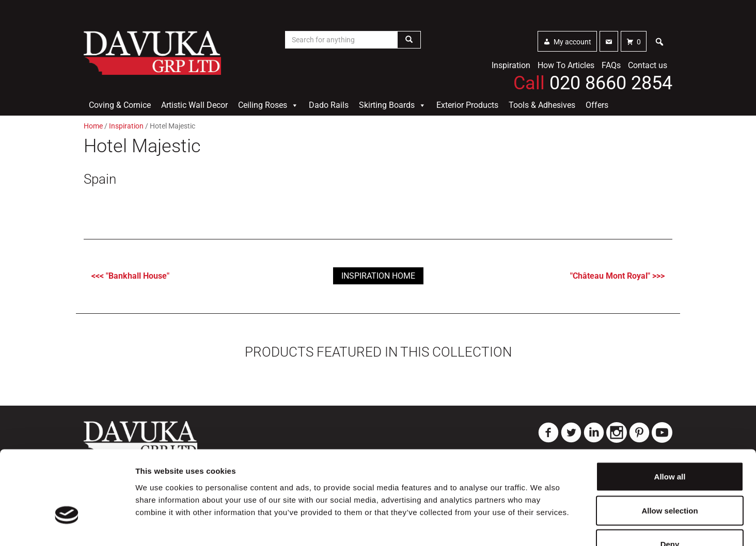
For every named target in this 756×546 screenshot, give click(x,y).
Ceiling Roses (268, 105)
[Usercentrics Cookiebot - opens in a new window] (67, 526)
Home (93, 126)
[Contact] (609, 41)
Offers (597, 105)
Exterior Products (467, 105)
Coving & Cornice (120, 105)
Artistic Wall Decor (194, 105)
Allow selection (670, 445)
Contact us (648, 65)
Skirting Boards (392, 105)
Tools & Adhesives (542, 105)
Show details (542, 526)
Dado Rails (329, 105)
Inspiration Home (378, 276)
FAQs (611, 65)
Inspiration (511, 65)
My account (572, 42)
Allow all (670, 411)
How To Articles (566, 65)
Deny (670, 478)
